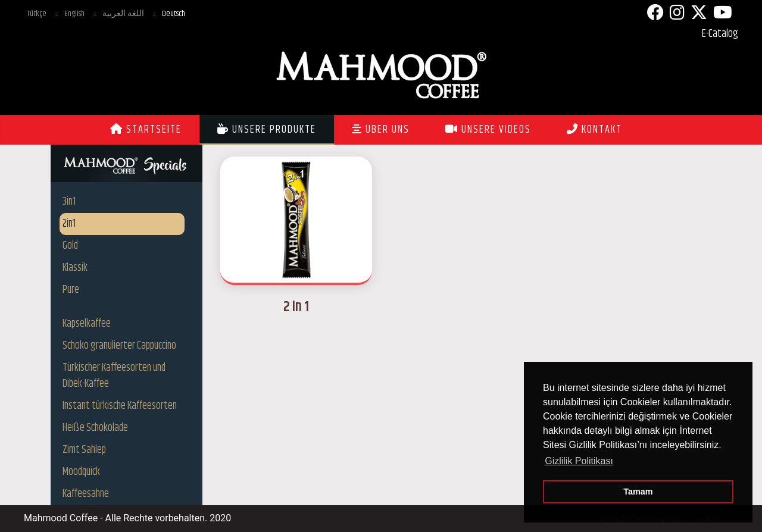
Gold (70, 246)
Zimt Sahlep (84, 450)
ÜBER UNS (381, 130)
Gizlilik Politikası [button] (579, 461)
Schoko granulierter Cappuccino (119, 346)
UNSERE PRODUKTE (267, 130)
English (74, 14)
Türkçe (37, 14)
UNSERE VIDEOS (488, 130)
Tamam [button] (638, 492)
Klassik (75, 268)
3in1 (69, 202)
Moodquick (81, 472)
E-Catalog (720, 34)
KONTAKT (594, 130)
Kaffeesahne (86, 494)
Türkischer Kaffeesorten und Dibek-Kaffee (114, 376)
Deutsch (174, 14)
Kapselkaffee (87, 324)
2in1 (69, 224)
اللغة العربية (123, 14)
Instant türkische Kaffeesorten (120, 406)
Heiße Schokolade (95, 428)
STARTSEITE (146, 130)
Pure (71, 290)
